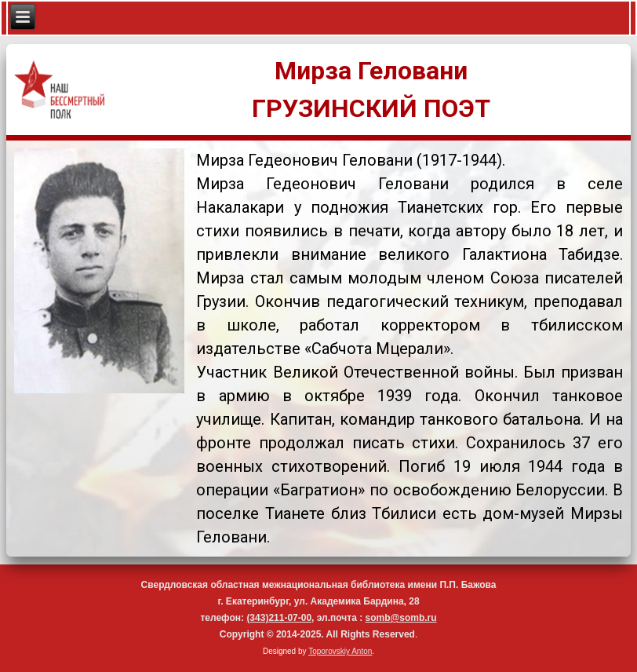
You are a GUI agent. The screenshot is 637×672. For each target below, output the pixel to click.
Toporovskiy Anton (340, 651)
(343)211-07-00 (279, 618)
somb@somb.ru (401, 618)
